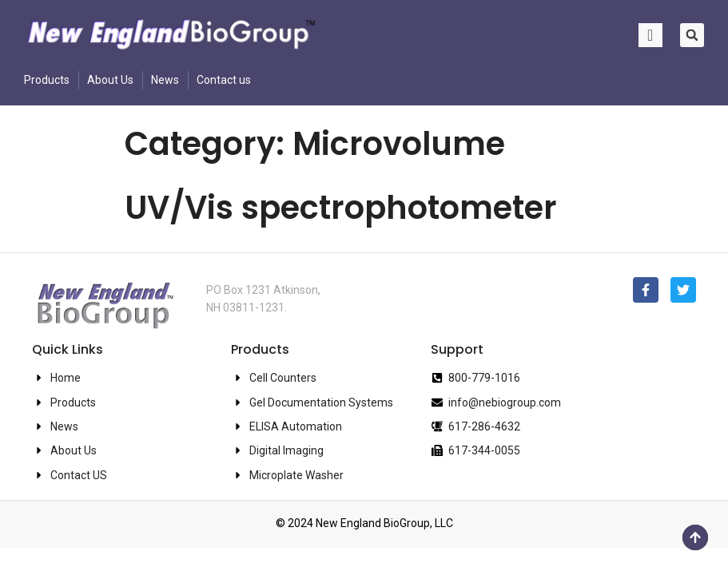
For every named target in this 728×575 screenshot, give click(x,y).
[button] (692, 35)
